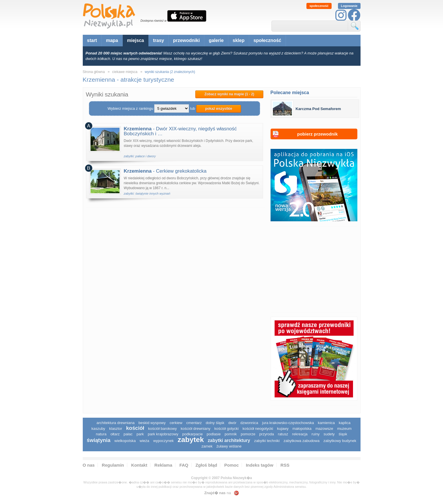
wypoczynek (163, 441)
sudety (329, 434)
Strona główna (94, 72)
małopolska (302, 429)
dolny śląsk (215, 423)
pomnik (231, 434)
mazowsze (324, 429)
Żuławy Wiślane (229, 446)
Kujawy (283, 429)
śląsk (343, 434)
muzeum (344, 429)
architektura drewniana (115, 423)
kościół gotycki (227, 429)
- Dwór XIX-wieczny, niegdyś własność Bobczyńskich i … (180, 131)
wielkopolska (125, 441)
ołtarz (115, 434)
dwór (232, 423)
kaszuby (98, 429)
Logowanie (349, 6)
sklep (239, 40)
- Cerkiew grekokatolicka (165, 171)
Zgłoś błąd (206, 465)
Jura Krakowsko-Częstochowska (288, 423)
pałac (128, 434)
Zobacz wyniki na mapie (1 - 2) (229, 94)
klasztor (116, 429)
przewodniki (186, 40)
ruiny (315, 434)
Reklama (163, 465)
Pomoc (231, 465)
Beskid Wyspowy (152, 423)
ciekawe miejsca (125, 72)
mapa (112, 40)
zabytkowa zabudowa (302, 441)
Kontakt (139, 465)
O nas (89, 465)
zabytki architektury (229, 440)
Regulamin (113, 465)
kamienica (327, 423)
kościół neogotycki (258, 429)
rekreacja (300, 434)
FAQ (184, 465)
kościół (135, 428)
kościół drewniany (196, 429)
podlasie (214, 434)
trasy (159, 40)
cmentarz (194, 423)
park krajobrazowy (163, 434)
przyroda (267, 434)
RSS (285, 465)
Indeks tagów (260, 465)
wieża (145, 441)
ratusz (283, 434)
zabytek (191, 440)
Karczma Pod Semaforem (318, 109)
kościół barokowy (162, 429)
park (140, 434)
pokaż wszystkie (219, 109)
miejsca (136, 40)
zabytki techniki (267, 441)
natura (101, 434)
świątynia (99, 440)
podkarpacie (193, 434)
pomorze (248, 434)
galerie (216, 40)
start (92, 40)
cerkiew (176, 423)
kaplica (345, 423)
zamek (207, 446)
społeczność (319, 6)
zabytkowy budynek (340, 441)
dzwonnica (249, 423)
